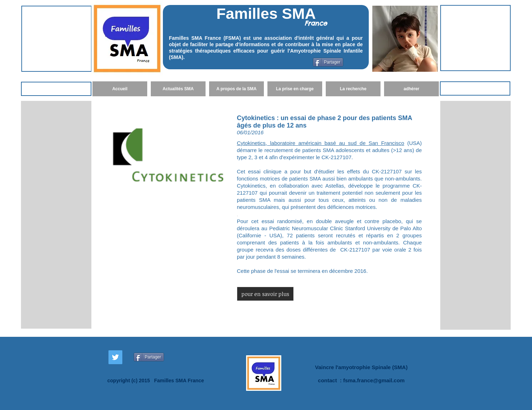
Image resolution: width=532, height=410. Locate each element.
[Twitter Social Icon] (115, 357)
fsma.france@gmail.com (374, 380)
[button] (265, 294)
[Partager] (328, 62)
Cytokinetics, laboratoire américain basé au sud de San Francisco (321, 143)
